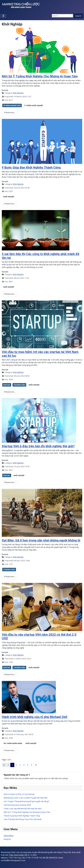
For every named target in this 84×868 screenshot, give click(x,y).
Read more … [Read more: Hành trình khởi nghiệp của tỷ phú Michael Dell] (10, 750)
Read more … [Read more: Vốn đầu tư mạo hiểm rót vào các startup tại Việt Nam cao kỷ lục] (10, 392)
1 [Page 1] (12, 765)
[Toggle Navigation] (3, 16)
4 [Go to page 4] (24, 765)
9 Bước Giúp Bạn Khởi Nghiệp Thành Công (31, 167)
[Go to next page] (32, 765)
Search (78, 16)
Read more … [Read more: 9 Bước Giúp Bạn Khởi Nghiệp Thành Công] (10, 204)
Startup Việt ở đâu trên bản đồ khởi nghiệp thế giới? (38, 446)
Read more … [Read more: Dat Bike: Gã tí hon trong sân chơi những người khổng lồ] (10, 577)
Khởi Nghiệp (18, 93)
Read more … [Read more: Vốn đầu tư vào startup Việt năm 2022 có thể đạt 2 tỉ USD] (10, 674)
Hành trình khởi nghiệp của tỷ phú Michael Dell (35, 717)
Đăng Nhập (9, 836)
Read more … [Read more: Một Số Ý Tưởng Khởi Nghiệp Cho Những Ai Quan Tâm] (10, 112)
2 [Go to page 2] (16, 765)
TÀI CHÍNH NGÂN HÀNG (13, 743)
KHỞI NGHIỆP (9, 197)
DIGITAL (7, 385)
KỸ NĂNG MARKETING (12, 105)
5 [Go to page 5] (28, 765)
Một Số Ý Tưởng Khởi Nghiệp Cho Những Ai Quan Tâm (40, 76)
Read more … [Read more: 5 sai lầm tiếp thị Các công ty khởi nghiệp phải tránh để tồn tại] (10, 294)
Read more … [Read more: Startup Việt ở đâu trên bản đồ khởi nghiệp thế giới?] (10, 482)
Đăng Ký (7, 839)
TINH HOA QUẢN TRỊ (18, 855)
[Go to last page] (36, 765)
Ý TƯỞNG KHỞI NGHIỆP (34, 105)
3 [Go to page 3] (20, 765)
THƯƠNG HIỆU (19, 385)
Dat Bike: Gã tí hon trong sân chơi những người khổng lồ (41, 540)
